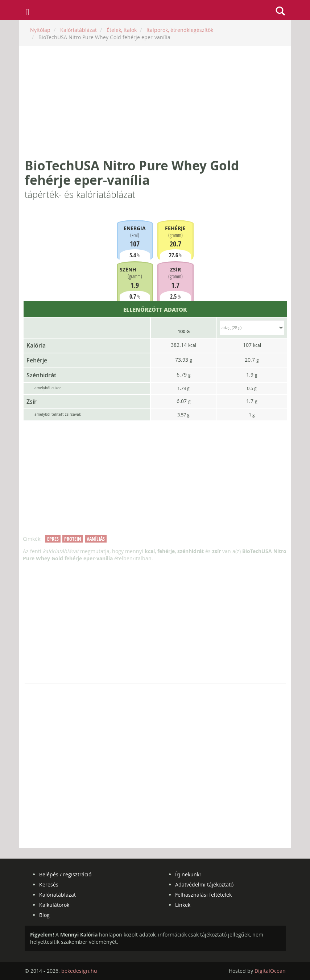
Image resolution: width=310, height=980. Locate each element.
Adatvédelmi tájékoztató (204, 885)
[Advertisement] (155, 102)
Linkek (183, 905)
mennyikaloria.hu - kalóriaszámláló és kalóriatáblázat (155, 10)
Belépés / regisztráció (65, 874)
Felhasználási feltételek (203, 895)
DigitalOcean (270, 971)
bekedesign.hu (79, 971)
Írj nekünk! (188, 874)
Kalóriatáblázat (57, 895)
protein (73, 539)
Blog (44, 915)
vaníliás (96, 539)
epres (53, 539)
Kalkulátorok (54, 905)
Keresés (49, 885)
